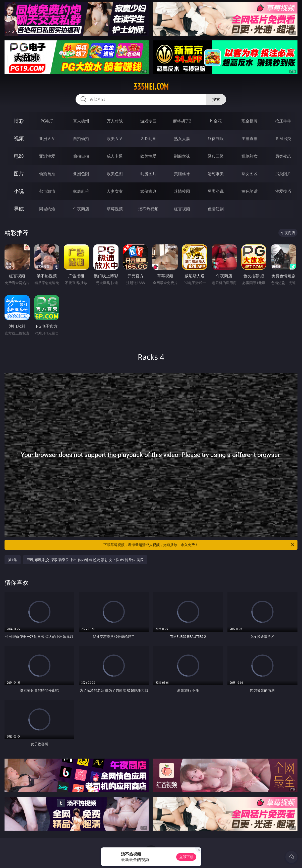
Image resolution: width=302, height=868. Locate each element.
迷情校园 (182, 191)
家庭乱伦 (81, 191)
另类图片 (283, 174)
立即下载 (186, 857)
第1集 (13, 560)
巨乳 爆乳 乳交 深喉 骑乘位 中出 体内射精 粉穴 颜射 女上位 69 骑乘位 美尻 (85, 560)
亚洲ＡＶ (47, 139)
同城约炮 (47, 209)
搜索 (216, 99)
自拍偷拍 (81, 139)
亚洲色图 (81, 174)
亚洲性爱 (47, 156)
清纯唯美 (216, 174)
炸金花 (216, 121)
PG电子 (47, 121)
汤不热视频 (148, 209)
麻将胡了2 (182, 121)
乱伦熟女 (250, 156)
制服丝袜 (182, 156)
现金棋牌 (250, 121)
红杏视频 (182, 209)
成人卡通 (115, 156)
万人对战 (115, 121)
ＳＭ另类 (283, 139)
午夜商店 (81, 209)
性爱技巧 (283, 191)
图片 (19, 174)
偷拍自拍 (81, 156)
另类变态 (283, 156)
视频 (19, 138)
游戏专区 (148, 121)
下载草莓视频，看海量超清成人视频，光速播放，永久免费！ (199, 545)
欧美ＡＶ (115, 139)
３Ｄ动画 (148, 139)
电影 (19, 156)
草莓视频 (115, 209)
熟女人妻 (182, 139)
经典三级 (216, 156)
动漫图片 (148, 174)
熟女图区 (250, 174)
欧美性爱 (148, 156)
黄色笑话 (250, 191)
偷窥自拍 (47, 174)
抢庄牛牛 (283, 121)
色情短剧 (216, 209)
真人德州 (81, 121)
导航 (19, 209)
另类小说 (216, 191)
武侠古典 (148, 191)
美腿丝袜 (182, 174)
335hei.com (151, 87)
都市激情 (47, 191)
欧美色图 (115, 174)
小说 (19, 191)
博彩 (19, 121)
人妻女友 (115, 191)
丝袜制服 (216, 139)
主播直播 (250, 139)
